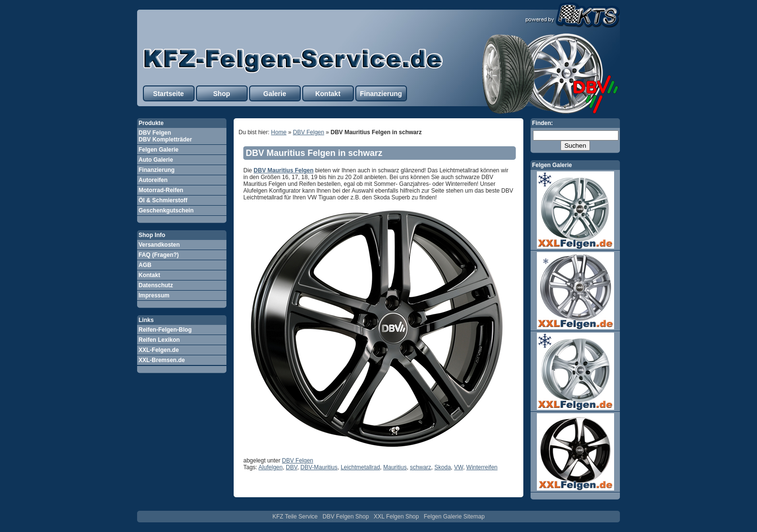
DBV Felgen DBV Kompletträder (165, 136)
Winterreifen (482, 467)
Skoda (443, 467)
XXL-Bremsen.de (162, 360)
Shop (222, 94)
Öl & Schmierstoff (163, 200)
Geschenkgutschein (166, 210)
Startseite (168, 94)
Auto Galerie (156, 160)
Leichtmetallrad (360, 467)
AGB (145, 265)
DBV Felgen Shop (346, 517)
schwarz (421, 467)
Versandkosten (159, 245)
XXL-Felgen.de (159, 350)
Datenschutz (156, 285)
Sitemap (474, 517)
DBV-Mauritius (319, 467)
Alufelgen (270, 467)
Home (279, 132)
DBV (292, 467)
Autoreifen (153, 180)
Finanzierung (381, 94)
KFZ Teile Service (295, 517)
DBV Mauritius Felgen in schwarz (314, 153)
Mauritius (395, 467)
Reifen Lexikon (159, 340)
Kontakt (328, 94)
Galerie (274, 94)
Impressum (154, 295)
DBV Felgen (309, 132)
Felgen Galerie (159, 150)
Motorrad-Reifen (161, 190)
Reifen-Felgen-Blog (165, 330)
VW (458, 467)
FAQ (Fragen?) (159, 255)
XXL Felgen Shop (396, 517)
